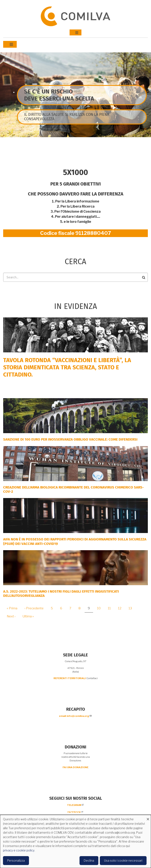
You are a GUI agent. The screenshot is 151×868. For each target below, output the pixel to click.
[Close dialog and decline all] (148, 817)
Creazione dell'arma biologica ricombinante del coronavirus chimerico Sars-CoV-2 (73, 489)
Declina (89, 860)
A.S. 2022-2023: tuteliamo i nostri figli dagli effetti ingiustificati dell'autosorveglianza (61, 594)
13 (132, 608)
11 (111, 608)
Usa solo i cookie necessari (123, 860)
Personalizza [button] (16, 860)
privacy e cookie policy (19, 850)
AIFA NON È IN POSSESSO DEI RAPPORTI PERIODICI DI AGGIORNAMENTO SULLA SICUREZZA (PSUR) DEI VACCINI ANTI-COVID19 (75, 541)
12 (121, 608)
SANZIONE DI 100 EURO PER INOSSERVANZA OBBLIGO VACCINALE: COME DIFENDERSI (70, 439)
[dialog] (75, 841)
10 (100, 608)
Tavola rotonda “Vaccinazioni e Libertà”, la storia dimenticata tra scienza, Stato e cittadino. (67, 367)
